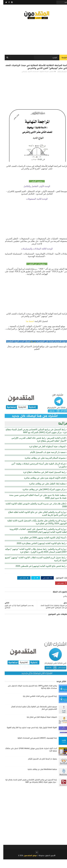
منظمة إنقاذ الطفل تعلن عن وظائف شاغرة (44, 492)
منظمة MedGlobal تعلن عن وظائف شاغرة (39, 778)
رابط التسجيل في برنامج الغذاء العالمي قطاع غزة (37, 705)
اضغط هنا (27, 330)
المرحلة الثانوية (41, 80)
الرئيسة (61, 60)
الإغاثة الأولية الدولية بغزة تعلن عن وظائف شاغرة (42, 487)
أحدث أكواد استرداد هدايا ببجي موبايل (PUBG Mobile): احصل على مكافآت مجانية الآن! (28, 758)
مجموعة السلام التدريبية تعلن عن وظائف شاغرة (42, 467)
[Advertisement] (33, 37)
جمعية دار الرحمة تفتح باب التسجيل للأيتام (45, 461)
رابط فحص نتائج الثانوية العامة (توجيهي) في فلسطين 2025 (37, 575)
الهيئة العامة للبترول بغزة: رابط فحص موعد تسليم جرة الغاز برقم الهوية (29, 736)
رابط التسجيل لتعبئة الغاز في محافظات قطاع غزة (41, 481)
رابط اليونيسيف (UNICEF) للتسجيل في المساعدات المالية (34, 747)
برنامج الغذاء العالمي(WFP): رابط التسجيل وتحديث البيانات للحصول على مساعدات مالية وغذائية (29, 696)
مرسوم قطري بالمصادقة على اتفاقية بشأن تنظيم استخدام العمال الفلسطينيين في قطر (31, 717)
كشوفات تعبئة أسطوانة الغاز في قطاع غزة (44, 455)
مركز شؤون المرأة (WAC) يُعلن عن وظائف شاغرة (41, 498)
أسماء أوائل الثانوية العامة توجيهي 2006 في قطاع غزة (40, 546)
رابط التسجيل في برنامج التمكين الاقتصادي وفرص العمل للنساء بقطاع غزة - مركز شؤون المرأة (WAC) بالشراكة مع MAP (28, 790)
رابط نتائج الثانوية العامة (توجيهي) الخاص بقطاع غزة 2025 (38, 552)
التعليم (48, 80)
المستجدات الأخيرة (30, 80)
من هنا (30, 350)
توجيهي (21, 80)
